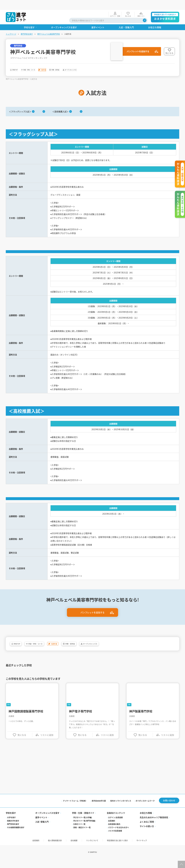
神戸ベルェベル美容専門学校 (49, 24)
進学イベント (41, 841)
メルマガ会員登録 (115, 854)
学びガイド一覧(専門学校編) (84, 844)
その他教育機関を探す (16, 851)
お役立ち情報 (146, 836)
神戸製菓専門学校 (141, 734)
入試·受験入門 (42, 845)
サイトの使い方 (147, 850)
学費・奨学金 (93, 61)
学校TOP (20, 61)
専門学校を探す (27, 24)
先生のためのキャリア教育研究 (154, 841)
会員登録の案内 (114, 848)
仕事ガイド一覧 (79, 848)
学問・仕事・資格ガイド (83, 836)
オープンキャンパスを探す (47, 836)
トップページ (11, 24)
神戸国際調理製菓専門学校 (26, 734)
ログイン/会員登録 (115, 841)
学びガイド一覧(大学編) (83, 841)
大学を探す (11, 841)
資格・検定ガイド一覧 (82, 851)
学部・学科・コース (45, 61)
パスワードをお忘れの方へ (119, 851)
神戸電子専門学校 (81, 734)
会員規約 (112, 844)
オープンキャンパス (120, 61)
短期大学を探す (13, 844)
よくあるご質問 (147, 845)
